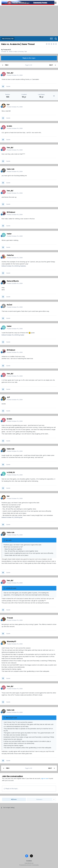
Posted (15, 75)
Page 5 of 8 (29, 65)
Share (14, 799)
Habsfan (10, 255)
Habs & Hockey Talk (20, 51)
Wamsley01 (11, 641)
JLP (8, 397)
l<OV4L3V (11, 472)
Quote (8, 86)
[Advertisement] (29, 21)
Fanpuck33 (7, 50)
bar (8, 104)
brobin (9, 126)
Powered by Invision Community (29, 865)
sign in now (45, 778)
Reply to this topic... (11, 789)
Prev (7, 65)
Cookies (29, 861)
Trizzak (10, 618)
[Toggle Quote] (5, 540)
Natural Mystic (13, 281)
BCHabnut (11, 212)
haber (9, 234)
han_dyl (10, 73)
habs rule (11, 169)
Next (51, 65)
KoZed (9, 305)
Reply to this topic (29, 58)
